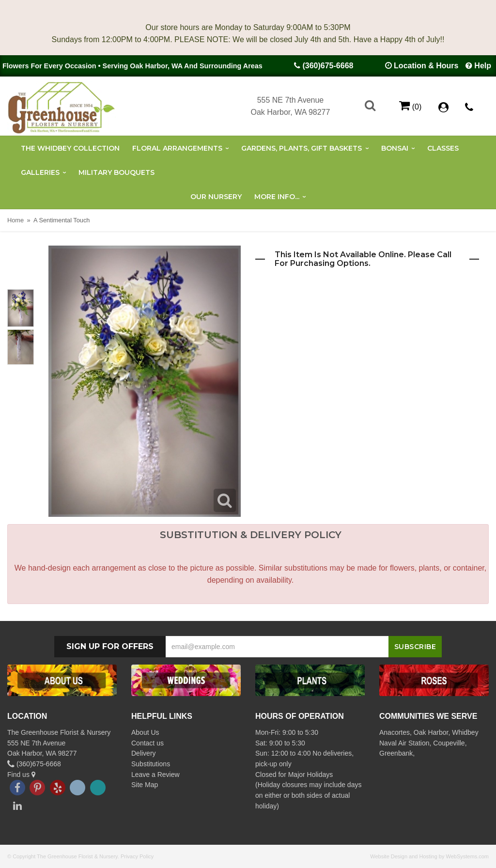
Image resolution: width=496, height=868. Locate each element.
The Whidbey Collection (70, 148)
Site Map (145, 785)
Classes (443, 148)
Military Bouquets (116, 172)
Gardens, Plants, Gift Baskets (302, 148)
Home (15, 220)
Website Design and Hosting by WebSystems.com (429, 856)
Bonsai (395, 148)
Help (483, 66)
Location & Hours (426, 66)
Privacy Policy (137, 856)
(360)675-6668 (328, 66)
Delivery (144, 753)
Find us (21, 775)
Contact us (147, 743)
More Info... (277, 197)
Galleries (40, 172)
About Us (145, 732)
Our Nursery (216, 197)
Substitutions (151, 764)
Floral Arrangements (177, 148)
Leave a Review (155, 775)
